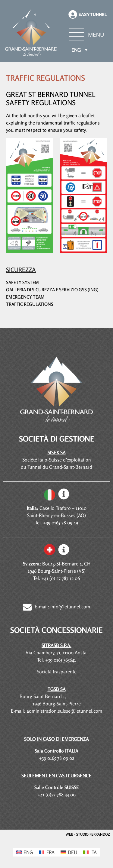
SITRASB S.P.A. (56, 645)
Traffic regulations (30, 304)
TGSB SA (57, 689)
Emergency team (25, 297)
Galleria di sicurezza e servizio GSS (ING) (52, 290)
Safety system (22, 282)
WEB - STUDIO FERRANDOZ (88, 834)
